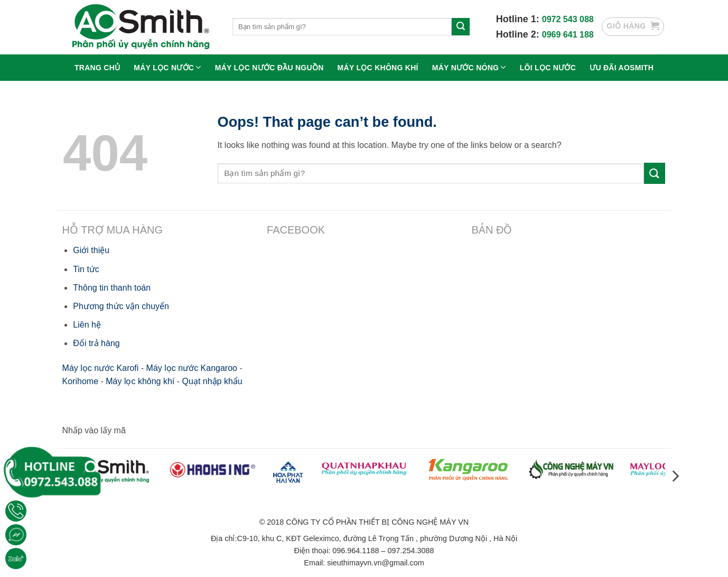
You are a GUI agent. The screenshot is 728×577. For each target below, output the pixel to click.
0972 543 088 (568, 19)
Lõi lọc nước (548, 68)
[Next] (675, 476)
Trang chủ (97, 68)
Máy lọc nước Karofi (101, 368)
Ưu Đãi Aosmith (622, 68)
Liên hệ (87, 325)
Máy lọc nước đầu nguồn (269, 68)
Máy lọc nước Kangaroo (192, 368)
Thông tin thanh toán (112, 288)
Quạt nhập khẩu (212, 381)
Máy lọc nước (167, 67)
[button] (633, 27)
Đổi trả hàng (96, 343)
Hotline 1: (519, 19)
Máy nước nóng (469, 67)
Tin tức (86, 269)
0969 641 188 (568, 35)
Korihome (80, 381)
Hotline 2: (519, 34)
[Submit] (461, 27)
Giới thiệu (91, 250)
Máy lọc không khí (378, 68)
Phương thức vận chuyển (121, 306)
